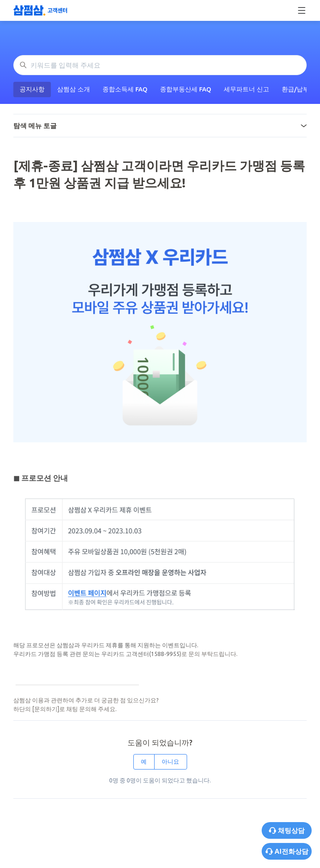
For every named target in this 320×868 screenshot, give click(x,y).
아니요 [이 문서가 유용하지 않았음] (170, 762)
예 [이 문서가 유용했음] (144, 762)
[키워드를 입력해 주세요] (160, 65)
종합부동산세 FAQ (186, 89)
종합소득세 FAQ (125, 89)
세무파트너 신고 (246, 89)
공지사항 (32, 89)
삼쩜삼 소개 (74, 89)
